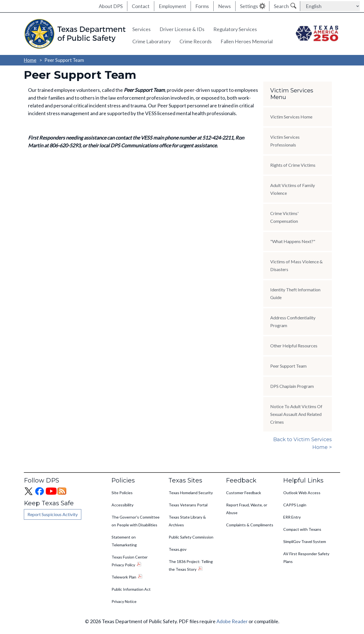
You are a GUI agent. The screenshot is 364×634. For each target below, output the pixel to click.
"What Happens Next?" (293, 241)
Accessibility (122, 505)
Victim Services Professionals (285, 141)
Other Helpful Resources (294, 346)
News (224, 6)
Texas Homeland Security (191, 493)
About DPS (111, 6)
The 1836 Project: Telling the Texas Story (191, 565)
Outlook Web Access (302, 493)
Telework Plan (124, 577)
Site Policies (122, 493)
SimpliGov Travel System (305, 541)
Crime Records (196, 41)
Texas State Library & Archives (187, 521)
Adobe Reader (232, 621)
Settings (249, 6)
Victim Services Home (291, 117)
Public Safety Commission (191, 537)
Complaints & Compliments (250, 525)
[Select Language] (330, 6)
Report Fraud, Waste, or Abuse (247, 509)
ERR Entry (292, 517)
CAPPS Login (295, 505)
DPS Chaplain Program (292, 386)
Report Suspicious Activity (53, 514)
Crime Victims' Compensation (284, 217)
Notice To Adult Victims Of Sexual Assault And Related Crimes (296, 414)
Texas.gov (178, 549)
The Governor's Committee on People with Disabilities (136, 521)
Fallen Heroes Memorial (247, 41)
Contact (141, 6)
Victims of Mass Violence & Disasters (296, 265)
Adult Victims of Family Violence (293, 189)
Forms (202, 6)
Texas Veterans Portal (188, 505)
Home (30, 60)
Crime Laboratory (151, 41)
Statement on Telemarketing (124, 541)
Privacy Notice (124, 601)
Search (281, 6)
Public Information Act (131, 589)
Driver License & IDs (182, 29)
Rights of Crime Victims (293, 165)
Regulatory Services (235, 29)
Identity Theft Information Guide (295, 293)
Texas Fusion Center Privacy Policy (130, 561)
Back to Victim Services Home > (303, 443)
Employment (172, 6)
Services (141, 29)
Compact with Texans (302, 529)
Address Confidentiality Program (293, 321)
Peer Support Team (288, 366)
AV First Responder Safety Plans (306, 558)
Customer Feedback (244, 493)
